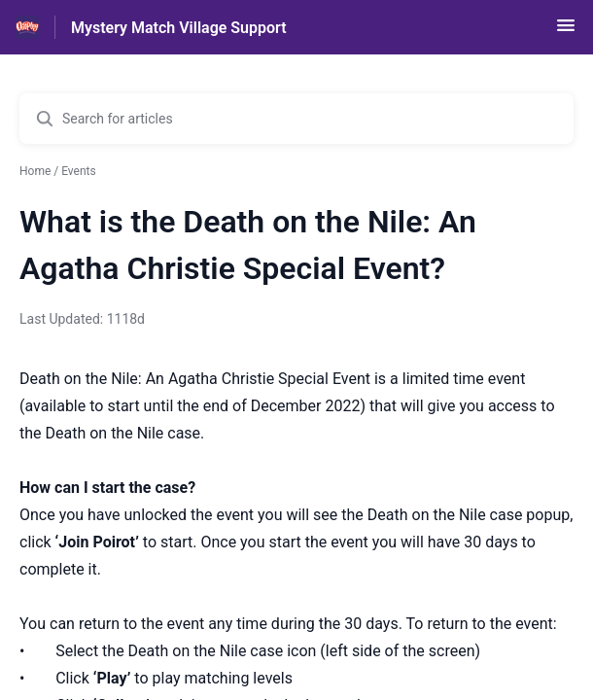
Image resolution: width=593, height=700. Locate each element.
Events (79, 171)
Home (35, 171)
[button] (566, 32)
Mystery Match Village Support (179, 28)
